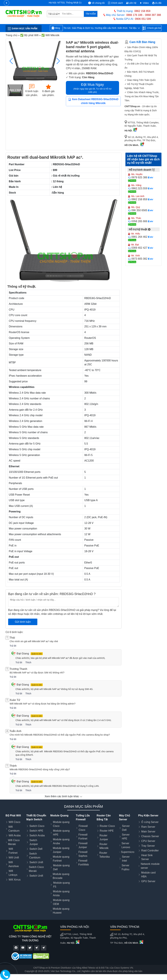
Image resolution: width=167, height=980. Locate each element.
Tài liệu (134, 28)
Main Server (148, 832)
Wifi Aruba (15, 835)
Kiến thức (123, 28)
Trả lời (13, 646)
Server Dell (126, 828)
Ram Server (148, 827)
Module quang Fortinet (61, 859)
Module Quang (59, 815)
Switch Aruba (37, 835)
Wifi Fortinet (13, 851)
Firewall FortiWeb (84, 863)
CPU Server (148, 841)
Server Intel (126, 859)
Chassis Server (150, 836)
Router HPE (107, 831)
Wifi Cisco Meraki (14, 842)
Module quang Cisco (61, 824)
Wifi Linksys (13, 873)
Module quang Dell (61, 867)
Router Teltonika (104, 855)
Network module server (150, 866)
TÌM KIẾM (91, 14)
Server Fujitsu (125, 867)
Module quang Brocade (61, 876)
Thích (28, 662)
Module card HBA (148, 875)
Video (144, 3)
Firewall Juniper (83, 845)
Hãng (56, 28)
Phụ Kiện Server (148, 815)
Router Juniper (104, 837)
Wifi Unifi (14, 858)
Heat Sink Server (147, 857)
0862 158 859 (142, 11)
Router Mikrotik (104, 846)
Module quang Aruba (61, 841)
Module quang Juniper (61, 850)
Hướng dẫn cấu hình (106, 28)
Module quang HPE (61, 833)
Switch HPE (36, 831)
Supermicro (128, 852)
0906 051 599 (143, 19)
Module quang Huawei (61, 911)
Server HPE (126, 837)
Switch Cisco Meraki (36, 869)
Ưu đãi (157, 3)
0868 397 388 (153, 15)
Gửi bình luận (23, 622)
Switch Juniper (34, 842)
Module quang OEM (61, 902)
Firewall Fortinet (83, 837)
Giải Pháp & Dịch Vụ (83, 28)
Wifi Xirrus (15, 880)
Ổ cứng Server (150, 822)
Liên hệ (131, 3)
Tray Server (148, 846)
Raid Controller (150, 851)
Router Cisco (107, 826)
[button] (58, 61)
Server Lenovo (126, 845)
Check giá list (152, 28)
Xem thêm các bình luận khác (64, 796)
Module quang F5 (61, 885)
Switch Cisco (37, 826)
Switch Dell (36, 849)
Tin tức (67, 28)
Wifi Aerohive (14, 864)
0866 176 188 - (135, 15)
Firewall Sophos (83, 854)
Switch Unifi (36, 862)
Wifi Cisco (14, 822)
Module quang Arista (61, 893)
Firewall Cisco (83, 828)
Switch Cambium (35, 856)
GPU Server (148, 881)
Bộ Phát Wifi (13, 815)
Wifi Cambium (14, 829)
